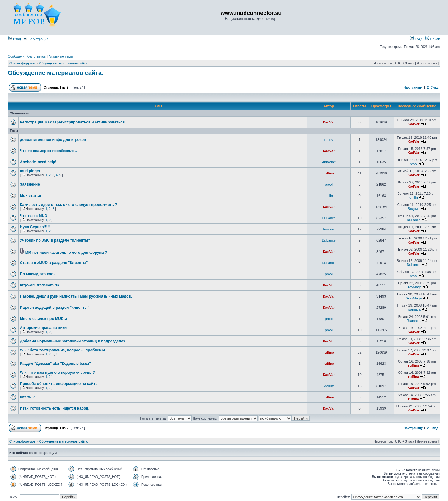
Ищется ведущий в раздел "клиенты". (55, 308)
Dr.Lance (329, 218)
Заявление (30, 184)
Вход (15, 39)
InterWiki (28, 397)
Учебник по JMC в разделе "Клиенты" (55, 240)
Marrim (329, 386)
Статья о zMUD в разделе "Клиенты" (54, 263)
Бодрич (414, 209)
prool (413, 164)
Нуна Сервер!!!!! (35, 227)
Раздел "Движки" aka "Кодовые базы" (55, 364)
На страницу (413, 88)
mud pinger (30, 171)
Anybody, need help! (38, 162)
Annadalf (329, 162)
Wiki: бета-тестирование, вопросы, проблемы (62, 350)
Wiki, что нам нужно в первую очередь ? (57, 373)
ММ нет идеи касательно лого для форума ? (66, 253)
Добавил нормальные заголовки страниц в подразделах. (73, 341)
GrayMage (414, 287)
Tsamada (414, 309)
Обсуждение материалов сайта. (64, 63)
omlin (329, 196)
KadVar (329, 122)
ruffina (329, 173)
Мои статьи (30, 196)
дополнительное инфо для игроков (53, 140)
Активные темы (61, 56)
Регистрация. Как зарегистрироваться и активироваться (72, 122)
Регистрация (36, 39)
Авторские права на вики (43, 328)
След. (435, 88)
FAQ (416, 39)
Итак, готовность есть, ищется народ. (55, 408)
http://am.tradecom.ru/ (40, 285)
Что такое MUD (34, 216)
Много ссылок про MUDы (43, 319)
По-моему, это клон (38, 274)
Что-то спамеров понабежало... (49, 151)
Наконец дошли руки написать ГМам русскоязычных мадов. (76, 296)
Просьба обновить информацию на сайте (59, 384)
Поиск (432, 39)
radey (329, 140)
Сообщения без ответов (27, 56)
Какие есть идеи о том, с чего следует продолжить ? (69, 205)
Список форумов (23, 63)
